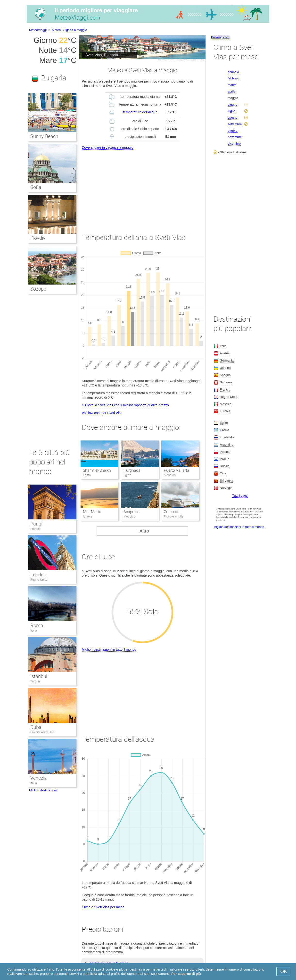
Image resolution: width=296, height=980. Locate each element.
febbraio (234, 78)
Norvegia (226, 488)
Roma (37, 625)
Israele (225, 459)
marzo (232, 85)
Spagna (225, 375)
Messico (226, 404)
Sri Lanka (226, 481)
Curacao (171, 512)
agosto (233, 118)
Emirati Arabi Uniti (43, 732)
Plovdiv (38, 238)
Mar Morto (92, 512)
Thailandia (227, 437)
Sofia (36, 187)
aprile (232, 91)
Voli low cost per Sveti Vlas (102, 413)
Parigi (36, 524)
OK (284, 971)
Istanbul (39, 676)
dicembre (234, 143)
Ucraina (225, 368)
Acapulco (132, 512)
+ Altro (142, 531)
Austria (225, 353)
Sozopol (39, 289)
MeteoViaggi (38, 30)
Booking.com (220, 37)
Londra (38, 575)
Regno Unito (39, 580)
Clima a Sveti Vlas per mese (103, 907)
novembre (235, 137)
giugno (233, 104)
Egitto (224, 423)
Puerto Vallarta (177, 470)
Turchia (35, 681)
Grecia (224, 430)
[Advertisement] (142, 187)
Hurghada (132, 470)
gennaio (233, 72)
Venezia (39, 778)
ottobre (233, 131)
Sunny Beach (44, 136)
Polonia (225, 452)
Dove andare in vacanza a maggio (107, 147)
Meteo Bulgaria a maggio (70, 30)
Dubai (36, 727)
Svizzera (226, 382)
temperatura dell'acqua (140, 112)
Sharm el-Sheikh (97, 470)
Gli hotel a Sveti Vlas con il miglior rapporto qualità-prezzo (125, 405)
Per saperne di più (186, 974)
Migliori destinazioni (43, 790)
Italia (34, 630)
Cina (223, 473)
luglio (231, 111)
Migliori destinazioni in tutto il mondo (109, 649)
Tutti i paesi (240, 496)
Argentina (227, 444)
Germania (227, 360)
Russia (225, 466)
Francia (35, 529)
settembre (235, 124)
